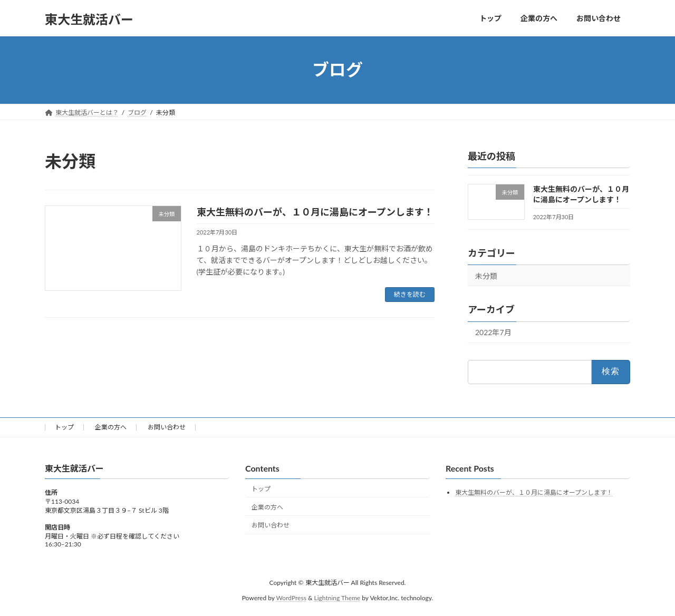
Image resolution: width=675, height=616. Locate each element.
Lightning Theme (337, 598)
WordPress (291, 598)
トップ (64, 427)
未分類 (486, 275)
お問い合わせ (167, 427)
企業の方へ (111, 427)
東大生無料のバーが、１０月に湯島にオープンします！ (315, 212)
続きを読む (410, 294)
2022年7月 (493, 332)
